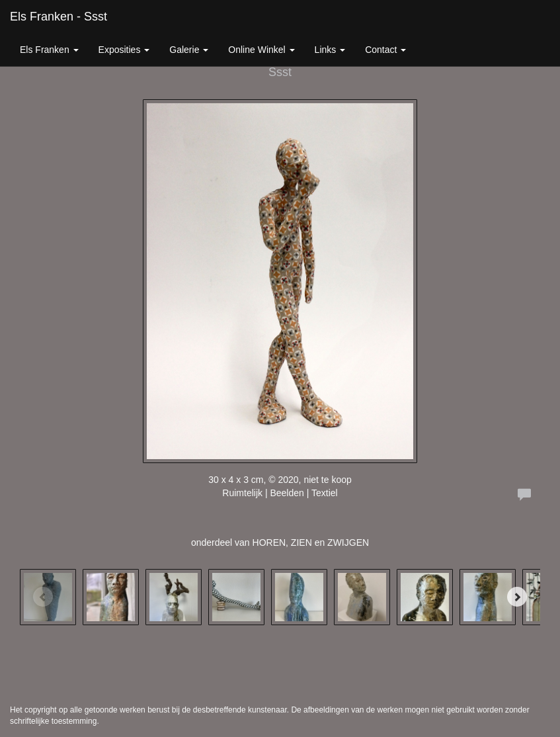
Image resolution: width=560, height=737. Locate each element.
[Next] (517, 597)
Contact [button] (385, 50)
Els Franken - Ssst (59, 17)
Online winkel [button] (261, 50)
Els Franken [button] (49, 50)
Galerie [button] (189, 50)
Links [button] (330, 50)
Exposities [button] (124, 50)
